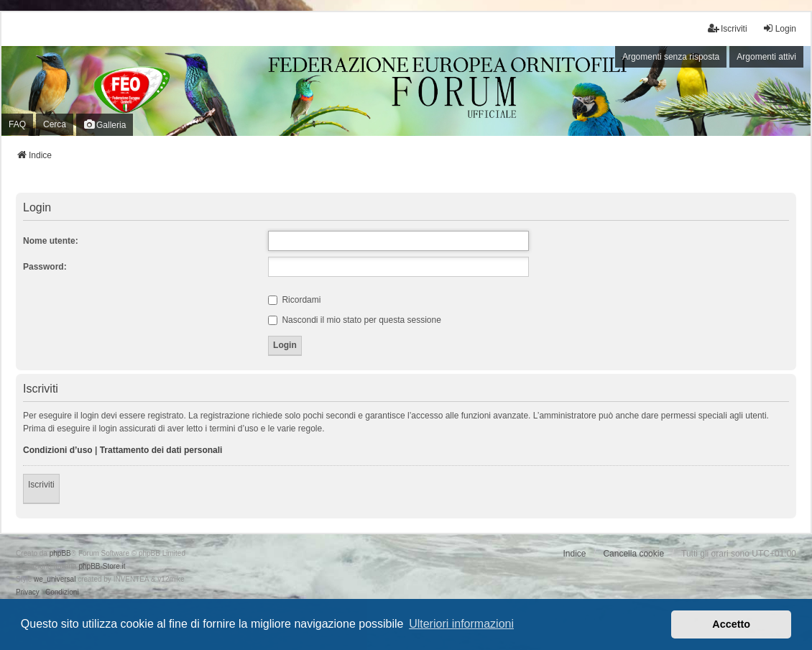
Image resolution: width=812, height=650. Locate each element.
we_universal (55, 579)
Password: (45, 267)
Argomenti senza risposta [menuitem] (671, 57)
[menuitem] (28, 592)
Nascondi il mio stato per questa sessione (355, 320)
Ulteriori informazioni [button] (461, 624)
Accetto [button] (731, 624)
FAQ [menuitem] (17, 124)
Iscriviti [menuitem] (728, 28)
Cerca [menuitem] (55, 124)
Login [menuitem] (779, 28)
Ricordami (294, 300)
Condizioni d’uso (58, 450)
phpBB (60, 553)
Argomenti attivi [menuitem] (766, 57)
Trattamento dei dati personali (161, 450)
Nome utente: (51, 241)
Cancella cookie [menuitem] (633, 554)
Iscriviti (41, 485)
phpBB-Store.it (102, 566)
